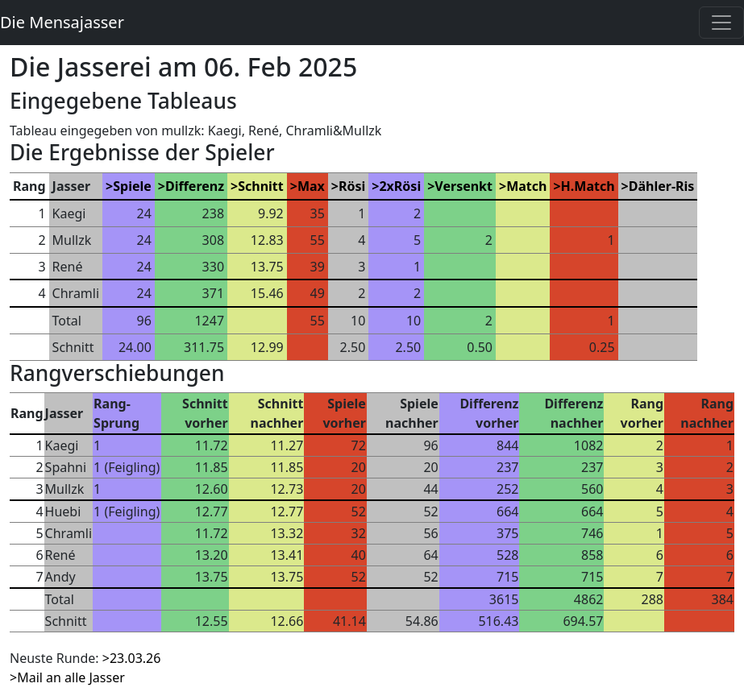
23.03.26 (135, 658)
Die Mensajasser (62, 22)
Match (526, 186)
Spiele (132, 186)
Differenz (195, 186)
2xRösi (400, 186)
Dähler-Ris (662, 186)
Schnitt (261, 186)
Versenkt (463, 186)
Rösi (352, 186)
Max (311, 186)
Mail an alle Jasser (71, 677)
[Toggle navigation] (721, 23)
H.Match (588, 186)
